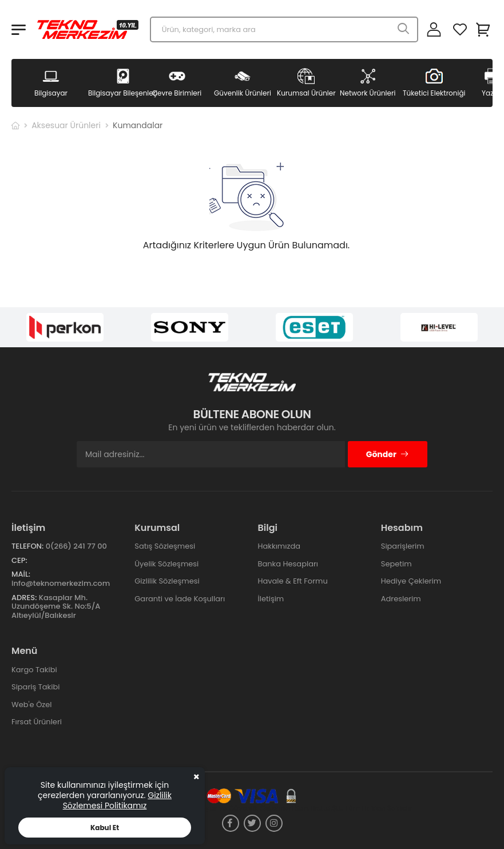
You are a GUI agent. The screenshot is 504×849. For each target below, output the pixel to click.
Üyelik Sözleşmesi (166, 564)
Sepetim (396, 564)
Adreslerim (401, 599)
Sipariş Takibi (35, 687)
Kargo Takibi (34, 670)
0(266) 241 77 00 (76, 546)
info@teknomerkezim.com (61, 583)
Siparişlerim (403, 546)
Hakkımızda (279, 546)
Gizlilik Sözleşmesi (167, 581)
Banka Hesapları (288, 564)
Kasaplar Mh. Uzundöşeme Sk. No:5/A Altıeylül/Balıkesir (56, 606)
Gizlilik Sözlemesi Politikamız (117, 800)
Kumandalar (138, 125)
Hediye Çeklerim (411, 581)
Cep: (19, 560)
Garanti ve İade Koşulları (180, 599)
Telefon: (27, 546)
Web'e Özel (32, 705)
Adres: (24, 598)
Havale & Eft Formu (293, 581)
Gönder (388, 454)
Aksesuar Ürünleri (66, 125)
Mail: (21, 574)
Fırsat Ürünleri (37, 722)
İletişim (271, 599)
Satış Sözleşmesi (165, 546)
